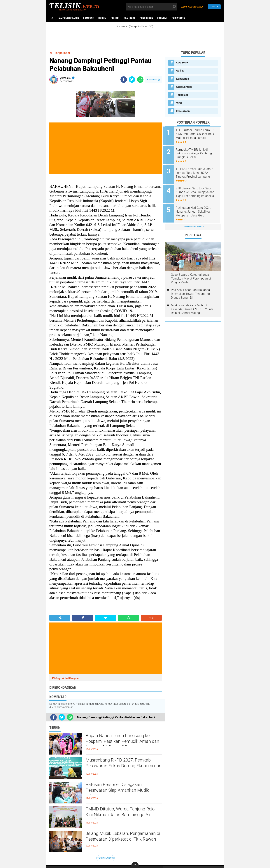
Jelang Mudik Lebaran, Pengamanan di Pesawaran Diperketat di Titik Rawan (123, 840)
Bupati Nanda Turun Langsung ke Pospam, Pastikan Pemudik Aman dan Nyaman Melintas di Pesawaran (123, 742)
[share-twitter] (132, 80)
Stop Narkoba (184, 87)
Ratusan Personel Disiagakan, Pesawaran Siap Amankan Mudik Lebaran (120, 791)
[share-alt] (60, 618)
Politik (115, 18)
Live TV (214, 7)
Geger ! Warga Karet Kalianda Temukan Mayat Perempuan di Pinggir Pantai (191, 274)
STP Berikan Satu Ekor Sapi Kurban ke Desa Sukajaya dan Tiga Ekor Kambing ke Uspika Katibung (198, 190)
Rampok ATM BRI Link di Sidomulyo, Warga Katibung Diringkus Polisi (196, 153)
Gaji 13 (180, 71)
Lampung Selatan (68, 18)
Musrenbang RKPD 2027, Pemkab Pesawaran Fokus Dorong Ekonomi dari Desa (122, 766)
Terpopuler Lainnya (193, 222)
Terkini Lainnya (106, 858)
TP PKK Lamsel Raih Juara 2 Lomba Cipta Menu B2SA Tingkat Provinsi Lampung (197, 171)
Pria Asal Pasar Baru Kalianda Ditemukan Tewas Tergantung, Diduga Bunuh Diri (191, 290)
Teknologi (182, 95)
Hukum (102, 18)
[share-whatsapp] (140, 80)
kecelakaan (183, 111)
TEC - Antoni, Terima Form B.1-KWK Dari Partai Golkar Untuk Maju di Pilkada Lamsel (198, 134)
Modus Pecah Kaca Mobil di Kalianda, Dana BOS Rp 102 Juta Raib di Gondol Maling (192, 305)
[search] (151, 7)
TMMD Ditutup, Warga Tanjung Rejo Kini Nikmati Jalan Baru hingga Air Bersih (123, 815)
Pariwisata (178, 18)
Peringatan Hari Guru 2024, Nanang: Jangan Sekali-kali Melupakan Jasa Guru (196, 208)
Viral (179, 103)
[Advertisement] (139, 36)
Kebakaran (183, 79)
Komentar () (154, 80)
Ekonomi (162, 18)
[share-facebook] (124, 80)
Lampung (89, 18)
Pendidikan (146, 18)
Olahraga (129, 18)
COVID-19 (182, 63)
